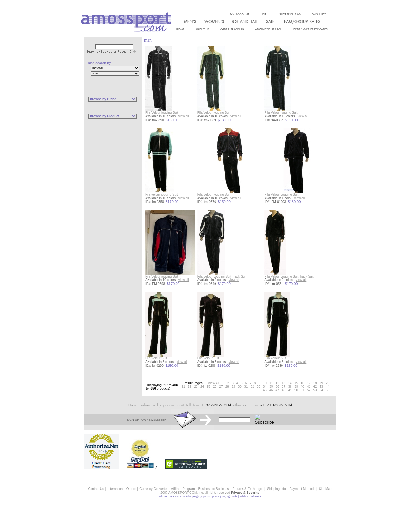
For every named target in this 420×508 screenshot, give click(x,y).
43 (321, 387)
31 (246, 387)
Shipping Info (276, 489)
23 (196, 387)
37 (284, 387)
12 (277, 383)
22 (190, 387)
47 (277, 390)
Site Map (325, 489)
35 (271, 387)
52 (309, 390)
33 (258, 387)
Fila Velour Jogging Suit (281, 195)
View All (214, 383)
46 (271, 390)
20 (327, 383)
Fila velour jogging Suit (162, 195)
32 (252, 387)
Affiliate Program (183, 489)
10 (265, 383)
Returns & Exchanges (248, 489)
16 (302, 383)
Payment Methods (303, 489)
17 (309, 383)
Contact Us (96, 489)
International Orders (122, 489)
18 (315, 383)
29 (233, 387)
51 (302, 390)
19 (321, 383)
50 (296, 390)
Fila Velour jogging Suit (162, 113)
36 (277, 387)
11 (271, 383)
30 (240, 387)
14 (290, 383)
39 (296, 387)
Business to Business (214, 489)
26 (215, 387)
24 (202, 387)
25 (208, 387)
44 (327, 387)
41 (309, 387)
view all (184, 116)
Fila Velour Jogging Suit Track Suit (222, 276)
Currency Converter (153, 489)
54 (321, 390)
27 (221, 387)
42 (315, 387)
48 (284, 390)
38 (290, 387)
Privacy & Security (245, 493)
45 (265, 390)
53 (315, 390)
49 (290, 390)
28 (227, 387)
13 (284, 383)
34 (265, 387)
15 (296, 383)
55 (327, 390)
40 (302, 387)
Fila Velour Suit (156, 358)
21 (183, 387)
